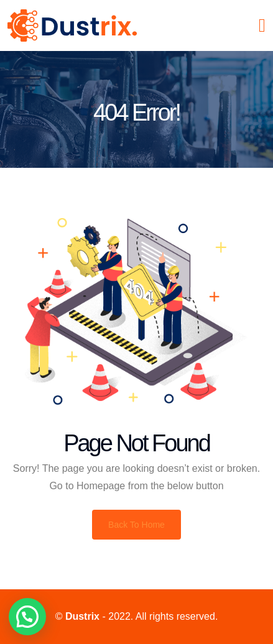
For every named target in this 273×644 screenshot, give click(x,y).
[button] (27, 617)
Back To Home (136, 525)
